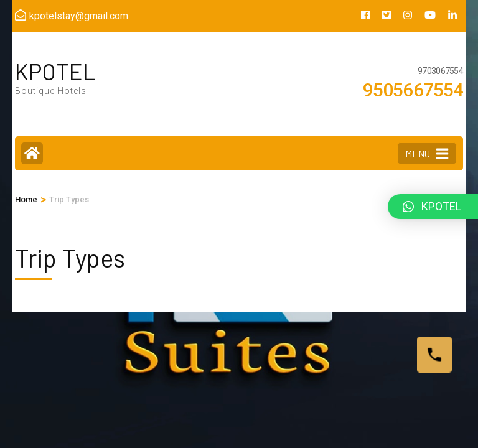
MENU (427, 154)
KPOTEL (55, 71)
